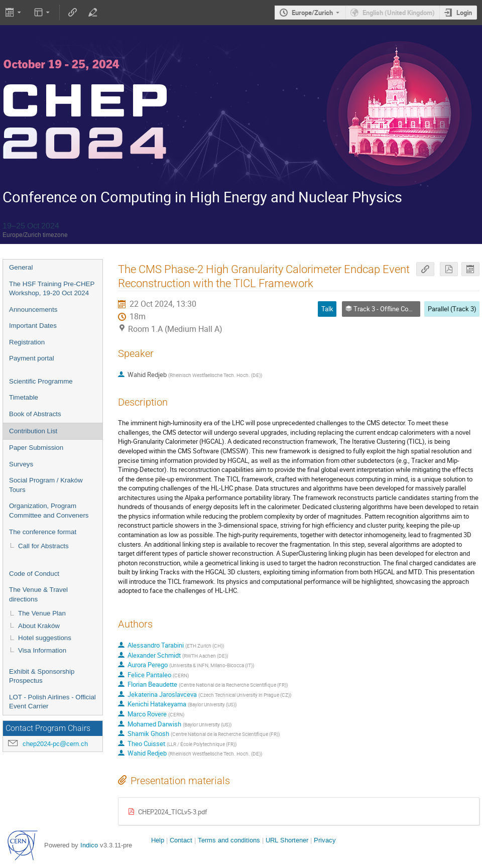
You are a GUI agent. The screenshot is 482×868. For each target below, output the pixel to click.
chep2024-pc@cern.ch (55, 744)
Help (158, 840)
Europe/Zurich (312, 13)
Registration (27, 342)
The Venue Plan (42, 613)
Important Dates (33, 326)
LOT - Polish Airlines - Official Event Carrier (52, 702)
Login (464, 13)
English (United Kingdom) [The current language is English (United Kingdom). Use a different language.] (399, 13)
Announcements (33, 309)
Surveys (21, 464)
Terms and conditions (229, 840)
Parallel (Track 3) (452, 309)
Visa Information (42, 650)
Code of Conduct (34, 574)
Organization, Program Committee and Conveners (49, 511)
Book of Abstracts (35, 414)
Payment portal (32, 358)
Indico (89, 845)
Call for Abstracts (43, 546)
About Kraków (39, 626)
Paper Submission (36, 448)
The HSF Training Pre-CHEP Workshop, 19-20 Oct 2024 (52, 289)
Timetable (24, 397)
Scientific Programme (41, 381)
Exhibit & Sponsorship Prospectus (42, 676)
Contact (181, 840)
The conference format (43, 532)
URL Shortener (287, 840)
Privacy (325, 840)
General (21, 267)
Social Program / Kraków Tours (46, 485)
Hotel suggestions (45, 638)
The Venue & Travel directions (38, 594)
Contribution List (33, 431)
